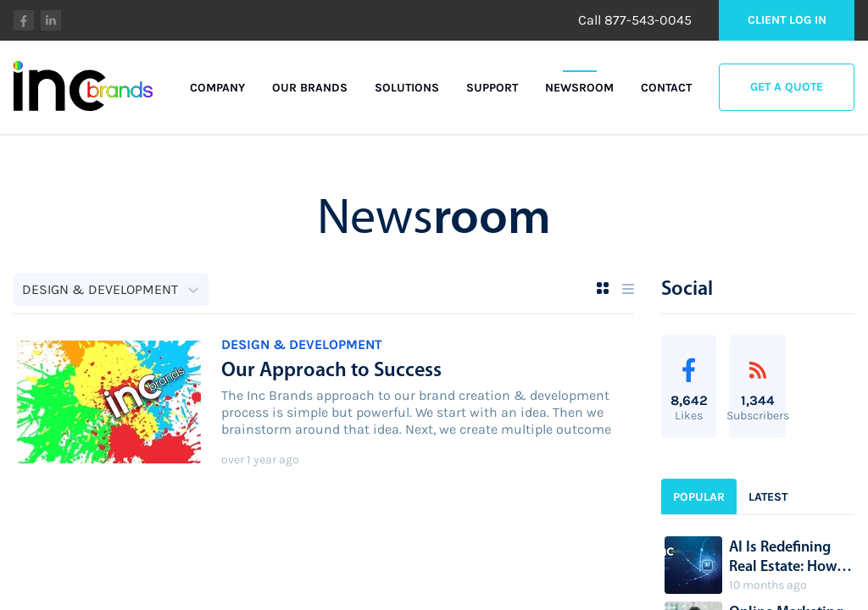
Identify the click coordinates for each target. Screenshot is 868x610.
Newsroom (579, 88)
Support (492, 88)
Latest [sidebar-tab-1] (768, 497)
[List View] (628, 289)
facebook (24, 20)
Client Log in (787, 20)
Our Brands (310, 88)
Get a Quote (787, 87)
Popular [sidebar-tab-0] (699, 497)
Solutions (407, 88)
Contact (666, 88)
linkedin (51, 20)
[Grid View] (603, 288)
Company (217, 88)
